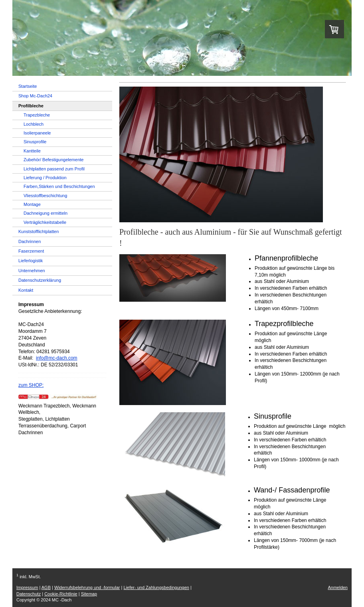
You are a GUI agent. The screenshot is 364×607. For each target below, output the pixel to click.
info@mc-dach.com (57, 358)
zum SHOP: (31, 385)
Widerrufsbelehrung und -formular (87, 587)
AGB (46, 587)
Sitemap (89, 594)
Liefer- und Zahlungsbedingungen (156, 587)
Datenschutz (29, 594)
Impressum (27, 587)
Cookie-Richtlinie (61, 594)
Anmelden (338, 587)
